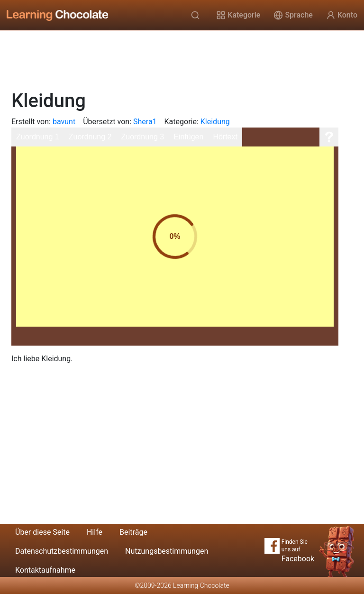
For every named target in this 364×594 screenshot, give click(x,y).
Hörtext (225, 137)
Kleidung (215, 122)
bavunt (64, 122)
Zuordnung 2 (90, 137)
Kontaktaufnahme (45, 570)
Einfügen (188, 137)
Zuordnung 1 (38, 137)
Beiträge (133, 532)
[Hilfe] (329, 137)
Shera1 (145, 122)
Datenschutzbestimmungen (62, 551)
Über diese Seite (42, 532)
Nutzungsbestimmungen (167, 551)
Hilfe (95, 532)
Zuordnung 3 (142, 137)
